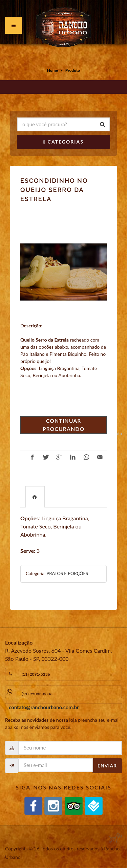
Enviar (107, 766)
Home (52, 70)
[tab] (35, 497)
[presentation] (35, 497)
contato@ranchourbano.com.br (44, 707)
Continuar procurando (64, 425)
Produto (73, 70)
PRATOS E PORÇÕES (67, 573)
